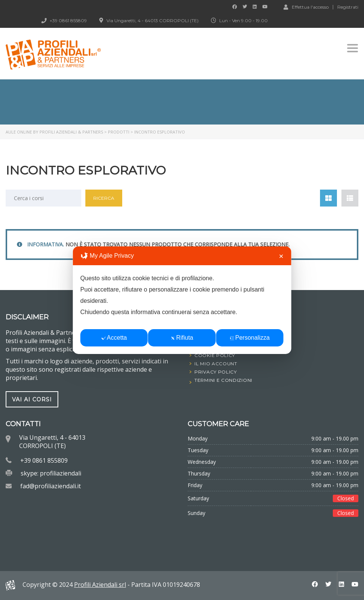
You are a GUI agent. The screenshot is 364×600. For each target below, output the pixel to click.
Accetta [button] (114, 338)
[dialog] (182, 300)
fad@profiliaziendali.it (51, 486)
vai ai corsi (32, 399)
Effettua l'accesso (306, 7)
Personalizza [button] (250, 338)
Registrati (348, 7)
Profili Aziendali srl (100, 585)
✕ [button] (281, 256)
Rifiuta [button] (182, 338)
